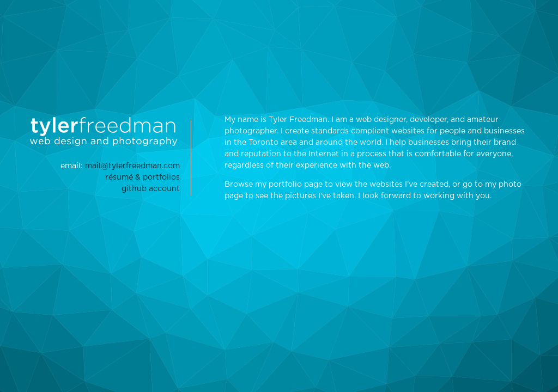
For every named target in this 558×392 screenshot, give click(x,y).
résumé (142, 177)
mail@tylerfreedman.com (132, 166)
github (151, 189)
